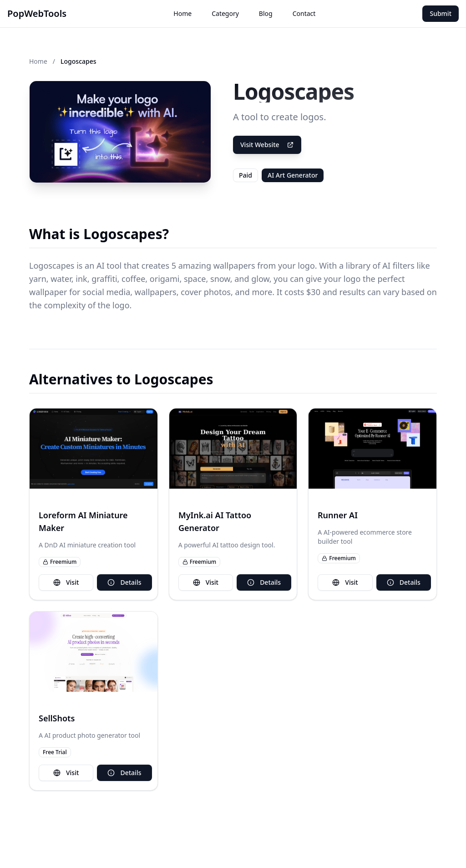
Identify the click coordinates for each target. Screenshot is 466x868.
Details (124, 582)
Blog (266, 13)
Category (225, 13)
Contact (304, 13)
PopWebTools (37, 13)
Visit (66, 582)
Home (182, 13)
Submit (441, 13)
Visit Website (267, 145)
